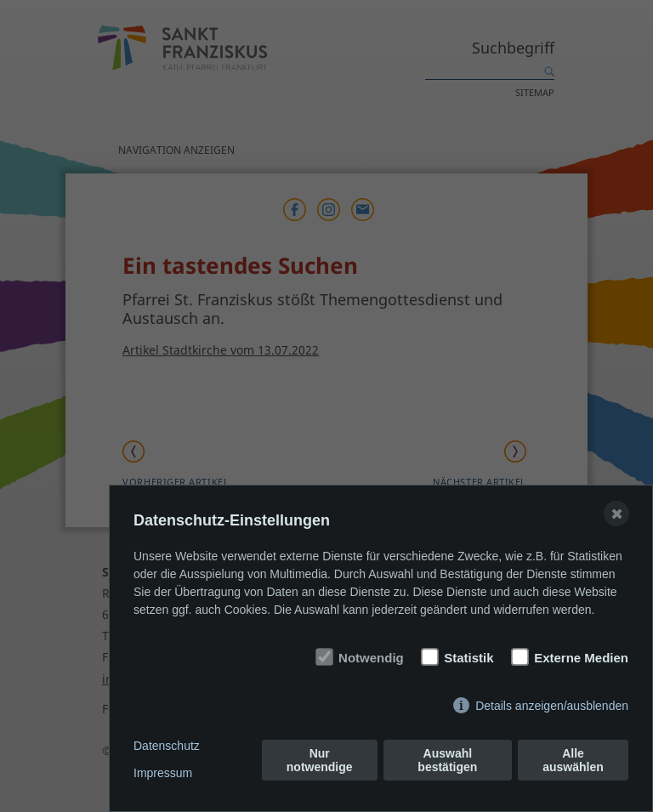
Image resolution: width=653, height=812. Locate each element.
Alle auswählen (573, 760)
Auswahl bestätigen (447, 760)
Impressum (163, 773)
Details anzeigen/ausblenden (552, 706)
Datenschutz (167, 746)
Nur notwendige (320, 760)
